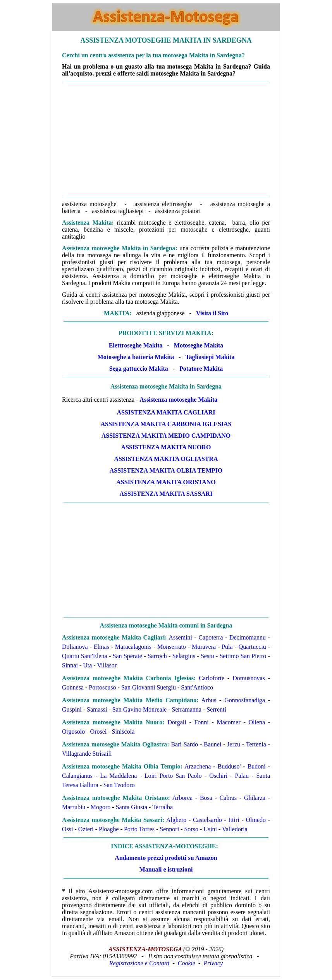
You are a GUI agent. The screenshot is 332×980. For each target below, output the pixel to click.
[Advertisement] (166, 139)
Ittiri (234, 820)
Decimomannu (248, 637)
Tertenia (256, 744)
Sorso (191, 829)
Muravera (204, 647)
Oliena (257, 722)
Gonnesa (73, 687)
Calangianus (77, 776)
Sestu (207, 656)
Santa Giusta (132, 807)
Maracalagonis (133, 647)
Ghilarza (255, 798)
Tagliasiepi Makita (210, 357)
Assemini (181, 637)
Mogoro (101, 807)
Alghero (176, 820)
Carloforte (212, 678)
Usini (210, 829)
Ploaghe (109, 829)
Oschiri (218, 776)
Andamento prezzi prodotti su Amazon (166, 858)
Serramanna (187, 709)
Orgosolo (73, 732)
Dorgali (177, 722)
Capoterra (211, 637)
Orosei (99, 732)
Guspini (72, 709)
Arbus (209, 700)
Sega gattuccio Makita (139, 369)
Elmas (101, 647)
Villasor (107, 665)
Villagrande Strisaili (87, 754)
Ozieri (86, 829)
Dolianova (75, 647)
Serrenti (216, 709)
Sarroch (157, 656)
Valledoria (235, 829)
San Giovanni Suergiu (149, 687)
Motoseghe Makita (199, 345)
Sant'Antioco (197, 687)
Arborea (182, 798)
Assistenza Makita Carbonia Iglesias (166, 424)
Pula (227, 647)
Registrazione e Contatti (139, 963)
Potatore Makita (201, 369)
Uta (87, 665)
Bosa (206, 798)
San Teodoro (119, 785)
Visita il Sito (212, 313)
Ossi (67, 829)
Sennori (169, 829)
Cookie (187, 963)
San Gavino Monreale (139, 709)
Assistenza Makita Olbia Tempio (166, 470)
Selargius (184, 656)
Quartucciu (252, 647)
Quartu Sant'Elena (85, 656)
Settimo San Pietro (243, 656)
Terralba (163, 807)
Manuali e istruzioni (166, 869)
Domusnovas (249, 678)
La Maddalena (118, 776)
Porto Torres (139, 829)
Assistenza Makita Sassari (166, 494)
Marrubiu (74, 807)
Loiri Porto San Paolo (173, 776)
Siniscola (123, 732)
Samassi (97, 709)
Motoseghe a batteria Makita (136, 357)
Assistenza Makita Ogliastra (166, 459)
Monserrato (172, 647)
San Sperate (127, 656)
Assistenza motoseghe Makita (178, 400)
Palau (242, 776)
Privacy (213, 963)
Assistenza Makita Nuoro (166, 447)
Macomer (228, 722)
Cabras (228, 798)
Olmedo (256, 820)
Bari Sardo (184, 744)
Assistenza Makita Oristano (166, 482)
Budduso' (229, 766)
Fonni (201, 722)
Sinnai (70, 665)
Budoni (257, 766)
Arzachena (198, 766)
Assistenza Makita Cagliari (166, 412)
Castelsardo (207, 820)
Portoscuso (102, 687)
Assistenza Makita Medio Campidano (166, 436)
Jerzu (234, 744)
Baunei (212, 744)
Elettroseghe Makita (136, 345)
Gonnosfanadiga (245, 700)
